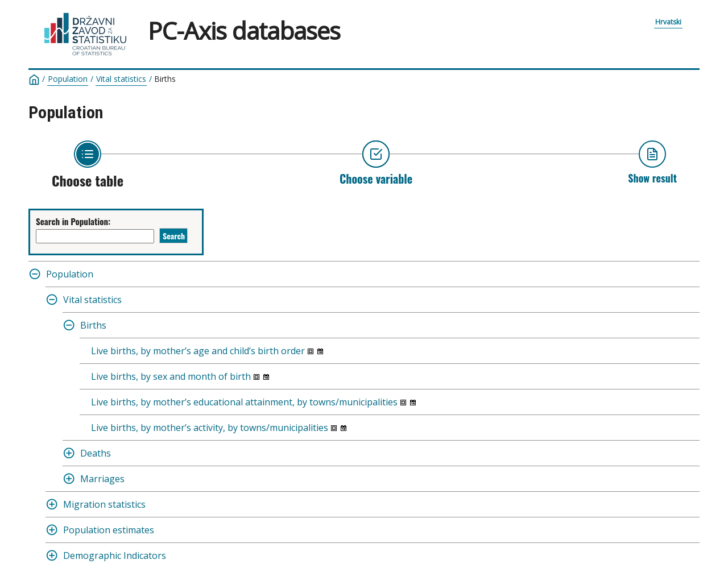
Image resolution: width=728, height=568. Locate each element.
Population (68, 79)
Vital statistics (121, 79)
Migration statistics (104, 504)
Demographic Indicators (115, 555)
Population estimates (109, 530)
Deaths (96, 453)
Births (165, 79)
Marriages (102, 479)
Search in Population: (73, 221)
